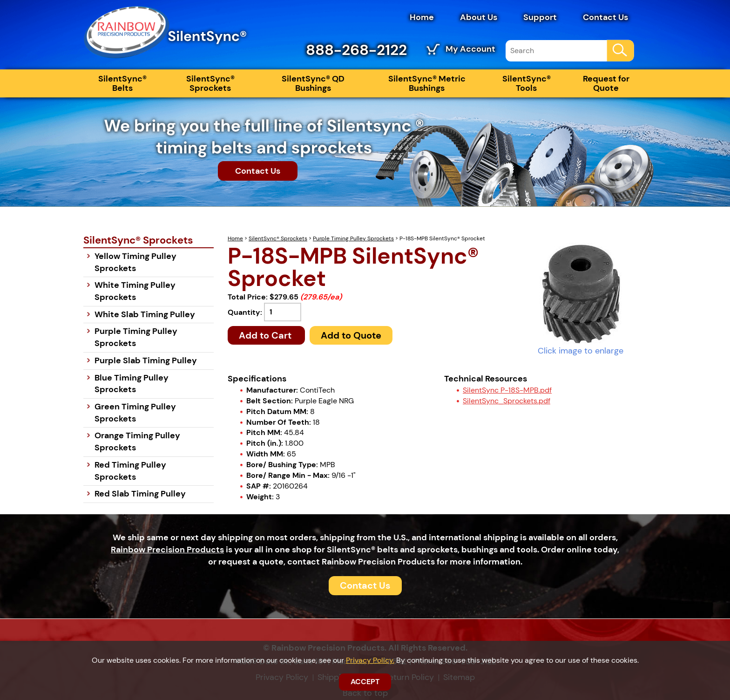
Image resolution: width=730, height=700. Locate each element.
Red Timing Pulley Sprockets (130, 471)
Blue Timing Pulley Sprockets (132, 384)
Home (422, 17)
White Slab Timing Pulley (145, 314)
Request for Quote (606, 83)
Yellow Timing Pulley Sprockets (135, 262)
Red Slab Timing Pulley (140, 494)
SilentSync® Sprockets (210, 83)
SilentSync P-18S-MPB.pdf (507, 390)
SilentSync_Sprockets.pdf (507, 401)
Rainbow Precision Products (167, 550)
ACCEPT (365, 682)
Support (540, 17)
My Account (470, 49)
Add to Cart (266, 335)
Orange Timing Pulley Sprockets (137, 442)
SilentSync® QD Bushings (313, 83)
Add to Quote (351, 335)
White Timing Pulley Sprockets (135, 291)
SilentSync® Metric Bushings (427, 83)
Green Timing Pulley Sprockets (135, 413)
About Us (479, 17)
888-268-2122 (356, 50)
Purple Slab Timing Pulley (146, 360)
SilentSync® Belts (122, 83)
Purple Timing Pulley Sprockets (353, 238)
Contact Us (605, 17)
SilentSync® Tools (527, 83)
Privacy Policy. (370, 660)
